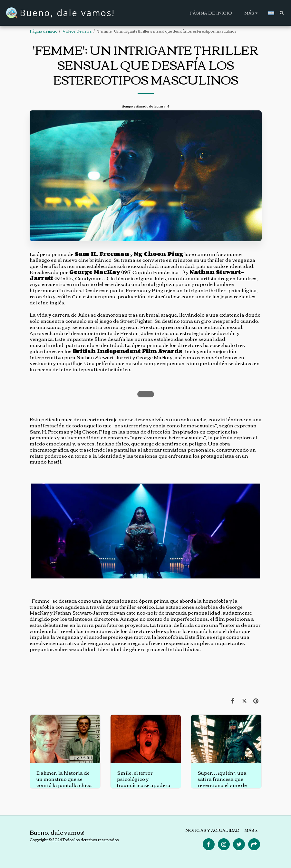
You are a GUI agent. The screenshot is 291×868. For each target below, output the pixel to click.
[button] (281, 13)
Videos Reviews (77, 31)
